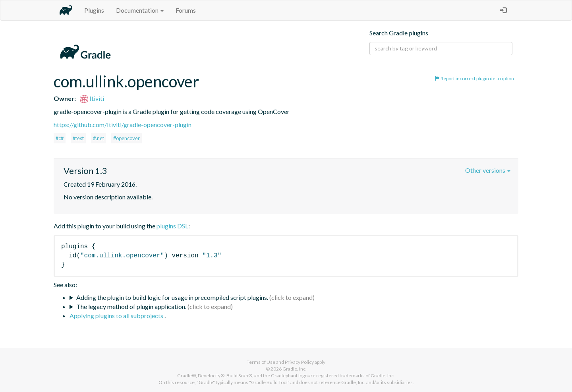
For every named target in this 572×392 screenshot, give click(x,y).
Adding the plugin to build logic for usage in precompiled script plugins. (172, 297)
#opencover (127, 138)
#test (78, 138)
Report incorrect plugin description (474, 78)
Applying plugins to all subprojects (117, 316)
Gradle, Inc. (295, 369)
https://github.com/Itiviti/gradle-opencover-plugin (123, 125)
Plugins (94, 10)
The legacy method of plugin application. (131, 306)
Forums (186, 10)
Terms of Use (261, 362)
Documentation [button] (140, 10)
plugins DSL (172, 226)
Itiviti (92, 98)
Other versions (488, 170)
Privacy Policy (299, 362)
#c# (60, 138)
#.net (99, 138)
